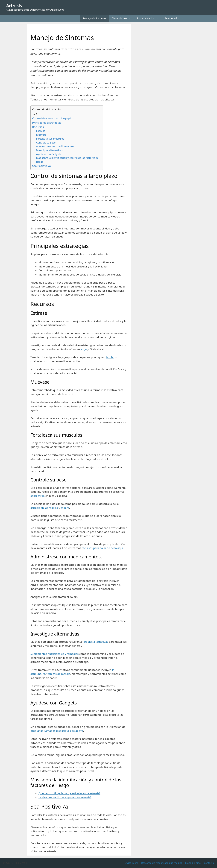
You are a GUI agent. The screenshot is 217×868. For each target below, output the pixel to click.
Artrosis (14, 6)
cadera (65, 508)
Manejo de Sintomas (95, 18)
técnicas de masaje (58, 674)
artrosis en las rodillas (44, 508)
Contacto (209, 863)
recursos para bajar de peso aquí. (103, 548)
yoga (84, 349)
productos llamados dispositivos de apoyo (57, 731)
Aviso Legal (132, 863)
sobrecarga (38, 496)
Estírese (41, 131)
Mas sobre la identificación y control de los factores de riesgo (67, 160)
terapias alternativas (95, 642)
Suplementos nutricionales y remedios (54, 654)
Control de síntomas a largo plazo (54, 118)
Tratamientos (123, 18)
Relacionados (176, 18)
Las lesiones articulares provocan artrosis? (65, 797)
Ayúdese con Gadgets (49, 154)
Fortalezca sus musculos (50, 139)
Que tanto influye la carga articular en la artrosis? (69, 793)
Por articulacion (149, 18)
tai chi (110, 357)
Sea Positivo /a (41, 166)
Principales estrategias (47, 123)
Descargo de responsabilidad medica (162, 863)
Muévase (41, 135)
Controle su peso (46, 143)
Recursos (38, 127)
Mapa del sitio (193, 863)
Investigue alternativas (50, 150)
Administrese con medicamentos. (56, 146)
